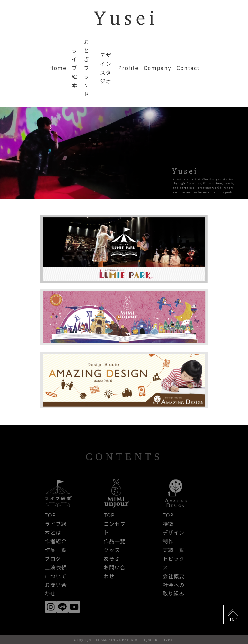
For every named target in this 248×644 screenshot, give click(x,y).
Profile (128, 68)
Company (157, 68)
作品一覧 (56, 550)
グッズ (112, 550)
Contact (188, 68)
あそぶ (112, 558)
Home (58, 68)
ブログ (53, 558)
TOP (50, 515)
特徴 (168, 524)
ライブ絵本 (75, 68)
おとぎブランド (87, 68)
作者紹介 (56, 541)
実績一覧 (174, 550)
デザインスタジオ (106, 68)
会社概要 (174, 576)
